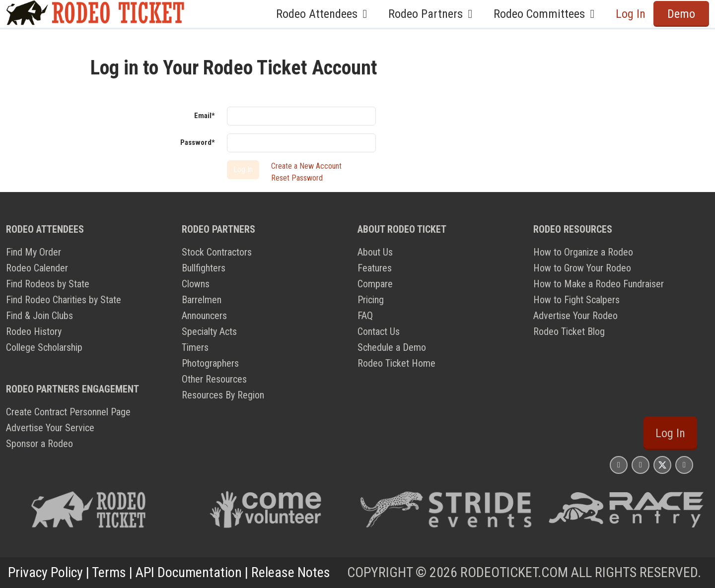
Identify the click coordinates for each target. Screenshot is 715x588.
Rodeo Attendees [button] (324, 14)
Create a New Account (306, 166)
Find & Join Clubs (39, 316)
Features (375, 268)
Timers (195, 347)
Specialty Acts (209, 331)
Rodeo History (34, 331)
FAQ (365, 316)
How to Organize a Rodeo (583, 252)
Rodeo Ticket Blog (569, 331)
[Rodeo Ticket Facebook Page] (641, 465)
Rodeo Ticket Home (396, 363)
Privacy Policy (45, 572)
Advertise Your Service (50, 428)
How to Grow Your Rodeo (582, 268)
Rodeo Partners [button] (433, 14)
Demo (681, 14)
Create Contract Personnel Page (68, 412)
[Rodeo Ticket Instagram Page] (619, 465)
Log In (631, 14)
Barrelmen (202, 300)
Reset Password (297, 178)
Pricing (371, 300)
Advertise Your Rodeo (575, 316)
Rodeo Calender (37, 268)
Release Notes (291, 572)
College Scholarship (44, 347)
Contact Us (379, 331)
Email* (205, 116)
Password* (198, 142)
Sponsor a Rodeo (39, 444)
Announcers (204, 316)
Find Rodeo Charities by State (64, 300)
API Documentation (189, 572)
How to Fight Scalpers (576, 300)
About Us (375, 252)
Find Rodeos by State (48, 284)
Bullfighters (204, 268)
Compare (375, 284)
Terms (109, 572)
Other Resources (214, 379)
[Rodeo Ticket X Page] (662, 465)
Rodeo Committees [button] (547, 14)
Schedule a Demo (392, 347)
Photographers (210, 363)
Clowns (196, 284)
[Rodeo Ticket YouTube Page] (684, 465)
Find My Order (34, 252)
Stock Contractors (217, 252)
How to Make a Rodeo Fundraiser (599, 284)
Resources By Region (223, 395)
